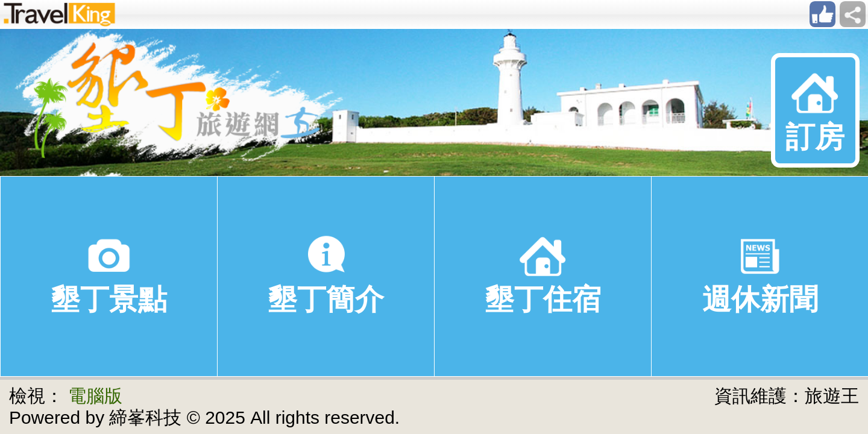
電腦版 (95, 396)
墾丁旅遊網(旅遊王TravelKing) (173, 102)
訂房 (815, 110)
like (822, 14)
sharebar (853, 14)
